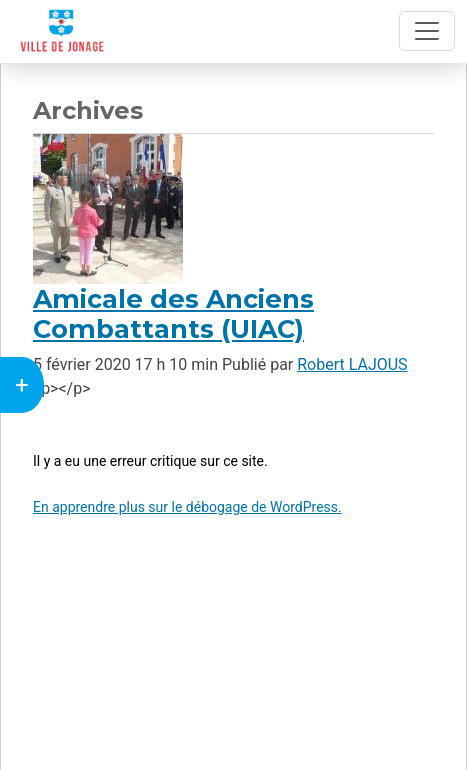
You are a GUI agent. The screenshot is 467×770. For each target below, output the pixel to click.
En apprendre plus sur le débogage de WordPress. (187, 507)
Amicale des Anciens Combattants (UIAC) (173, 313)
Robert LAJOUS (352, 364)
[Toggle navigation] (427, 31)
